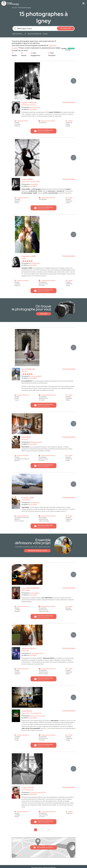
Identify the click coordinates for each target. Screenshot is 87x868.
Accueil (14, 8)
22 (48, 830)
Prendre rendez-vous (37, 551)
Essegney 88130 (35, 107)
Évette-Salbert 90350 (37, 653)
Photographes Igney (25, 8)
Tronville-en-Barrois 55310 (38, 792)
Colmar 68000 (35, 593)
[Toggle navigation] (83, 3)
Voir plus (45, 33)
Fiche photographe (69, 102)
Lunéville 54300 (35, 263)
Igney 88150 (33, 109)
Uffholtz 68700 (35, 502)
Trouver (44, 314)
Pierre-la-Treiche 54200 (38, 716)
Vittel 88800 (34, 184)
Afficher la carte (44, 847)
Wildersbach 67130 (36, 442)
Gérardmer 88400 (36, 376)
